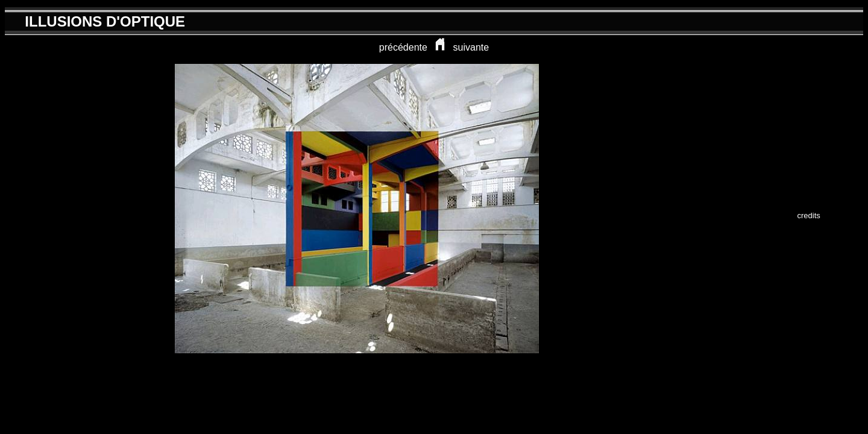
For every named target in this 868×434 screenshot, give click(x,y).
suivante (471, 47)
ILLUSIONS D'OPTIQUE (105, 21)
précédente (403, 47)
